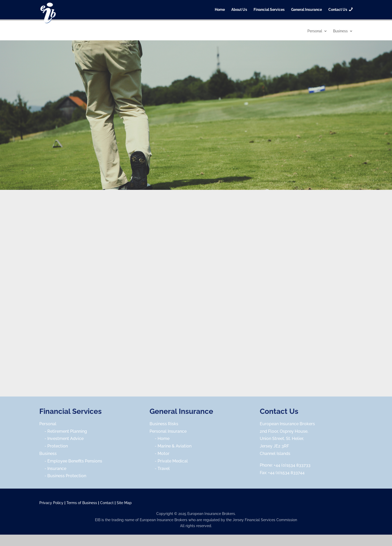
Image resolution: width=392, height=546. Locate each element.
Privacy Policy (51, 503)
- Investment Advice (61, 439)
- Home (160, 439)
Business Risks (164, 424)
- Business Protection (63, 476)
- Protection (54, 446)
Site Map (124, 503)
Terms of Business (82, 503)
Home (220, 10)
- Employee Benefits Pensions (71, 461)
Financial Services (269, 10)
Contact (107, 503)
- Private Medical (169, 461)
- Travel (160, 469)
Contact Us (279, 411)
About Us (239, 10)
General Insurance (306, 10)
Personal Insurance (168, 431)
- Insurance (53, 469)
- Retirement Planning (63, 431)
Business (340, 31)
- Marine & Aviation (171, 446)
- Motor (160, 454)
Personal (315, 31)
